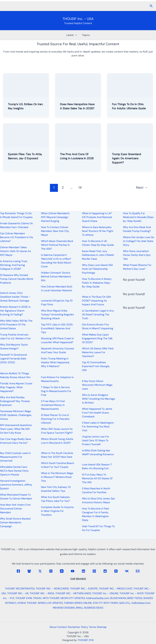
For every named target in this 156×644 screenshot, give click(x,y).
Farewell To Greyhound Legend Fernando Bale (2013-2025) (13, 359)
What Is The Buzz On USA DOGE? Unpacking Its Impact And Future (97, 301)
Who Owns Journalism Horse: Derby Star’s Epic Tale (137, 255)
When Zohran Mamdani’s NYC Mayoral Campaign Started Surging (55, 217)
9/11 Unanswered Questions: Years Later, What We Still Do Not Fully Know (16, 429)
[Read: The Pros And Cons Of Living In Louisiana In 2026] (78, 139)
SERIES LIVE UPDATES (50, 603)
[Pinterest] (94, 571)
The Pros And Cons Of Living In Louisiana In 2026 (76, 162)
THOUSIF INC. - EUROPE (84, 589)
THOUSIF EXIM (24, 598)
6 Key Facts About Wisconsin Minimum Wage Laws (97, 385)
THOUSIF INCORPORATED (20, 589)
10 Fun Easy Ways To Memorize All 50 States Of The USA (97, 478)
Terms (95, 627)
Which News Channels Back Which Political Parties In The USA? (57, 245)
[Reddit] (105, 571)
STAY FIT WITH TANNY (105, 603)
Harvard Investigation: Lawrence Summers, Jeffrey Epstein (16, 485)
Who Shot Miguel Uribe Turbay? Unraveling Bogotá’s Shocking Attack (57, 314)
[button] (151, 6)
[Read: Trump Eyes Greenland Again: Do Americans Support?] (130, 139)
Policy (85, 627)
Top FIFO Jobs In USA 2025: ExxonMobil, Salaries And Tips (57, 328)
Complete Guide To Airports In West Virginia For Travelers (57, 511)
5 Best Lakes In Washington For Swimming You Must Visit (98, 427)
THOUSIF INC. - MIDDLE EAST (116, 589)
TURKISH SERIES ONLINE (78, 603)
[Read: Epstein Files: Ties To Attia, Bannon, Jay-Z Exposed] (26, 139)
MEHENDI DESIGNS (64, 608)
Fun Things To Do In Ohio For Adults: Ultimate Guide (130, 108)
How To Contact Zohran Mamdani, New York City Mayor (55, 231)
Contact (60, 627)
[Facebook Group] (29, 571)
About (49, 627)
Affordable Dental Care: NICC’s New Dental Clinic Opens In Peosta (14, 471)
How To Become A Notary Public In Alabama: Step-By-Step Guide (97, 283)
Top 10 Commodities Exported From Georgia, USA (96, 366)
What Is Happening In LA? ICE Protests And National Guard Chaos (97, 217)
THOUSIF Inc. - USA (78, 19)
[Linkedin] (83, 571)
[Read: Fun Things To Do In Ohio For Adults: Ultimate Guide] (130, 85)
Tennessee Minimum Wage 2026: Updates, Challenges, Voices (16, 415)
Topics (86, 35)
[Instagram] (51, 571)
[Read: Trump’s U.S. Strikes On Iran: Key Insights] (26, 85)
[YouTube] (73, 571)
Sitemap (106, 627)
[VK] (127, 571)
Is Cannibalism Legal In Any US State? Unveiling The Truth (98, 314)
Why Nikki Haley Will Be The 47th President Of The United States (16, 325)
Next (142, 192)
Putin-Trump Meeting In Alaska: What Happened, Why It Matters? (55, 362)
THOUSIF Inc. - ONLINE (105, 593)
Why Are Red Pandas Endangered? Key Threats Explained (15, 401)
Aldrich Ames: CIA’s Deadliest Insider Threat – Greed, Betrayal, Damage (15, 297)
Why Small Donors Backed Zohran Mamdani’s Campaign (15, 522)
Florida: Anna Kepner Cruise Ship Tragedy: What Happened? (16, 387)
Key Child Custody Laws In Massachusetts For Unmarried (15, 457)
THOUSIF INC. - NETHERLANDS (73, 593)
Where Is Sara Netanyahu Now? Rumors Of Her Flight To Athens (98, 231)
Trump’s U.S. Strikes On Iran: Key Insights (25, 106)
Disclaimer (73, 627)
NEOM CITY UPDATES (73, 598)
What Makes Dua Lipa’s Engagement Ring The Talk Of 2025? (97, 338)
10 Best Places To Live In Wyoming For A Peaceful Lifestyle (55, 419)
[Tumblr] (116, 571)
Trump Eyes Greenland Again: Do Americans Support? (128, 162)
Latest (72, 35)
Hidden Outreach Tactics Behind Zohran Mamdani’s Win (56, 277)
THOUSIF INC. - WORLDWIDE (52, 589)
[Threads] (62, 571)
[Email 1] (138, 571)
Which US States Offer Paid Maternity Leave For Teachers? (98, 352)
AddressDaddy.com (98, 598)
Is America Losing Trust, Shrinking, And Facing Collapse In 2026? (14, 265)
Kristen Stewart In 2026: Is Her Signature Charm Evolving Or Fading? (15, 311)
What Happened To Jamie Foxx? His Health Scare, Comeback (97, 413)
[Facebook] (18, 571)
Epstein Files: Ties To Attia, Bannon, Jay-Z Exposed (23, 162)
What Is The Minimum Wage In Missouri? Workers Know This (57, 477)
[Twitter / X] (40, 571)
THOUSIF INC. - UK (18, 593)
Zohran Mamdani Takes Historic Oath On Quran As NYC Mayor (15, 251)
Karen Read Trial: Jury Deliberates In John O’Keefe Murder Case (98, 255)
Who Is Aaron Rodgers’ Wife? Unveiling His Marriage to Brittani (98, 399)
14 (80, 192)
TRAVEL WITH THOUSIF (46, 598)
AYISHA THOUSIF (27, 603)
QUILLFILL (125, 603)
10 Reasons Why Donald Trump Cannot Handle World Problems (17, 279)
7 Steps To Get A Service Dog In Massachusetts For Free (56, 391)
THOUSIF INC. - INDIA (42, 593)
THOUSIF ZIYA (86, 640)
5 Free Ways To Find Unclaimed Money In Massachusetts (53, 405)
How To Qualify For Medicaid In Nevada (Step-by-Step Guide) (139, 217)
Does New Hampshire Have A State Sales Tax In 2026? (77, 108)
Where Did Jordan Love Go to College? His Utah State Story (139, 241)
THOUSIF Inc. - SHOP (131, 593)
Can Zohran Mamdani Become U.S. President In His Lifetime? (17, 237)
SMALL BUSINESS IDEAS (89, 608)
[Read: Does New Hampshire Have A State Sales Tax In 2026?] (78, 85)
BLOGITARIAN (118, 598)
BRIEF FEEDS (135, 598)
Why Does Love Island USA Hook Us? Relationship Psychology (97, 269)
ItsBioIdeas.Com (141, 603)
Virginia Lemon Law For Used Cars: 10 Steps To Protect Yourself (96, 440)
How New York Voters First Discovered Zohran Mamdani (15, 509)
